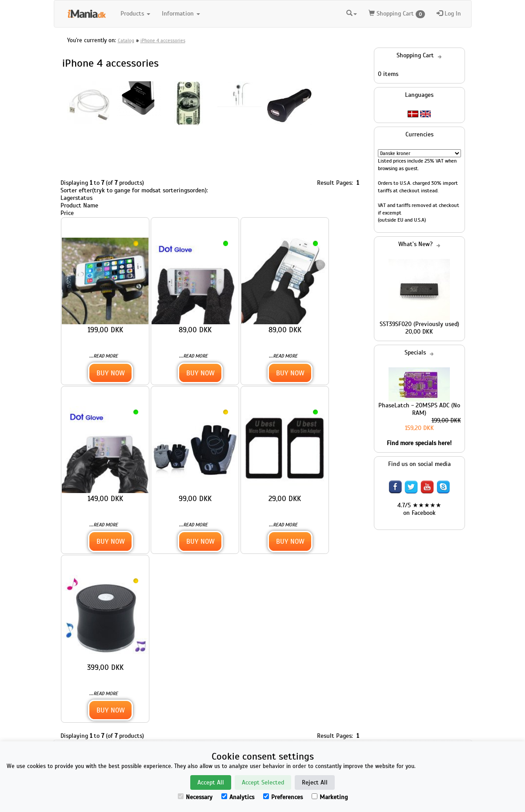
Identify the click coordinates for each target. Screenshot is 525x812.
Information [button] (181, 14)
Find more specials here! (419, 443)
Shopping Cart (397, 14)
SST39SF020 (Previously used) (419, 324)
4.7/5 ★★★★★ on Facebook (419, 509)
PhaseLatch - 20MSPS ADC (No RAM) (419, 409)
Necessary (195, 797)
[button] (352, 14)
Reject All (315, 782)
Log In (449, 14)
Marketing (330, 797)
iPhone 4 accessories (163, 40)
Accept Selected (263, 782)
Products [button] (135, 14)
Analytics (238, 797)
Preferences (283, 797)
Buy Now (111, 373)
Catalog (126, 40)
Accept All (211, 782)
